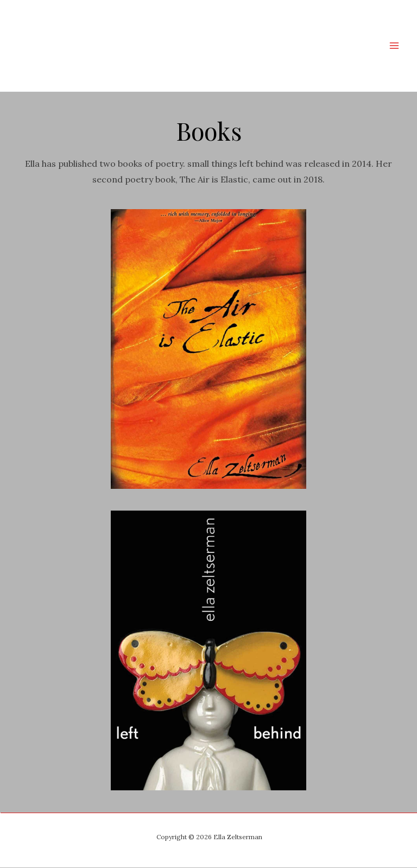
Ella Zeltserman (153, 46)
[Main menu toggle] (394, 46)
